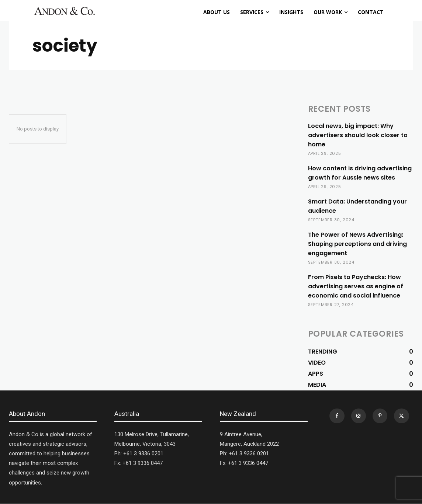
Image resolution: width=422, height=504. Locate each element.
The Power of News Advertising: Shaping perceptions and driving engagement (357, 244)
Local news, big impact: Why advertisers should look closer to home (358, 135)
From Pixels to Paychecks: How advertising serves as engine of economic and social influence (356, 286)
